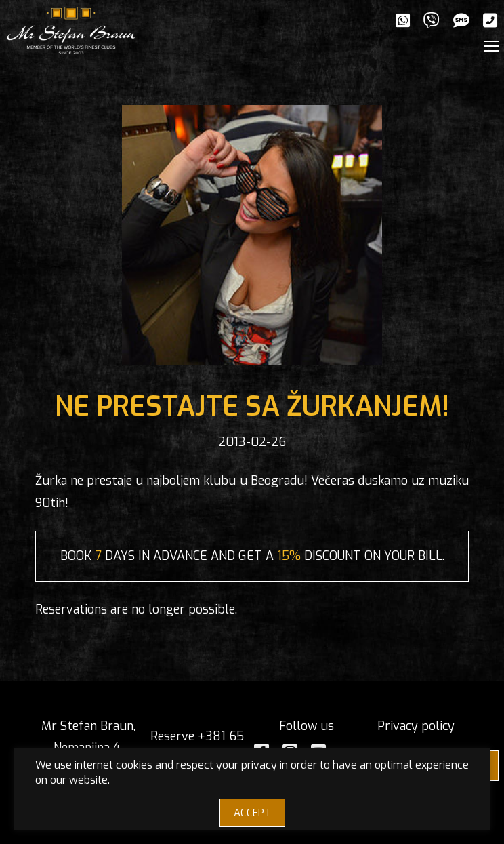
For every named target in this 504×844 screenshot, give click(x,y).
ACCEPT (252, 813)
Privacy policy (416, 726)
